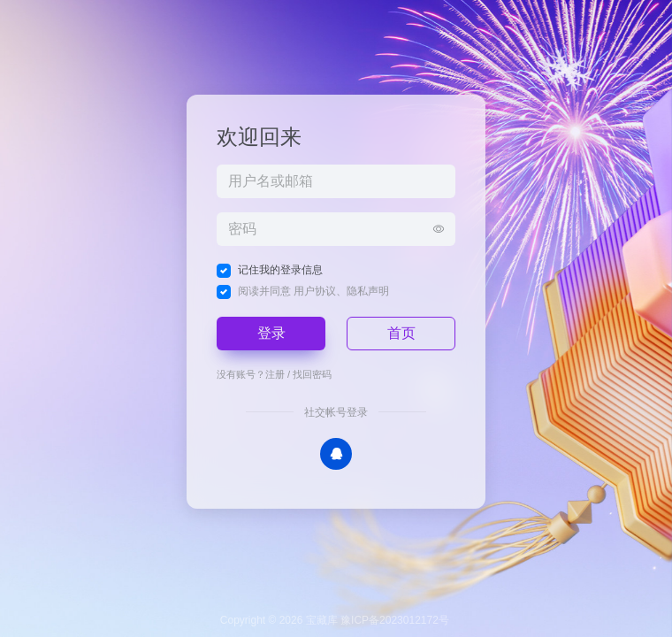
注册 (275, 374)
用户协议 (315, 291)
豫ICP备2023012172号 (395, 620)
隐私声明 (368, 291)
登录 (271, 333)
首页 (401, 333)
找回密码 (312, 374)
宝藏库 (322, 620)
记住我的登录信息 (280, 270)
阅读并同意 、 (313, 291)
